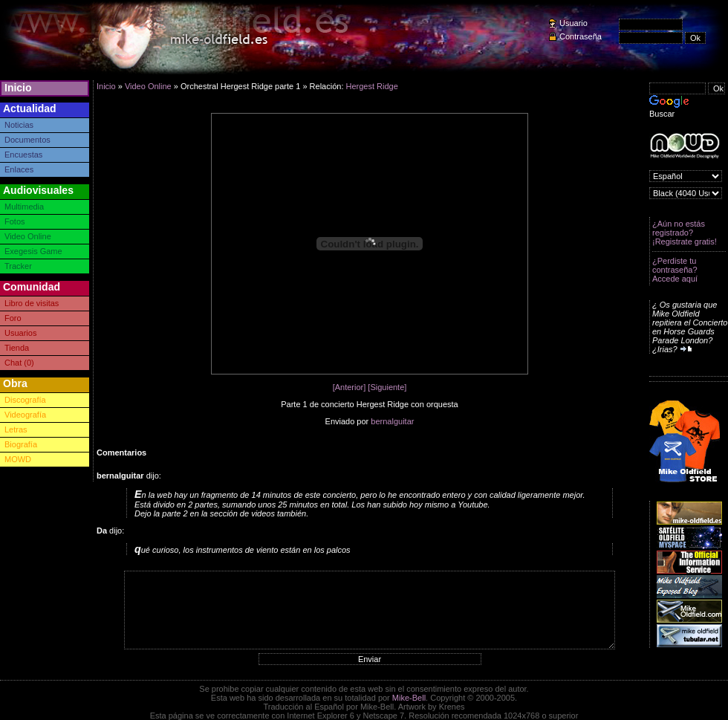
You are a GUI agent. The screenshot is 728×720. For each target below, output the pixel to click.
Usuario (573, 23)
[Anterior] (350, 387)
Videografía (25, 415)
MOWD (18, 459)
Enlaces (19, 169)
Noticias (19, 125)
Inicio (18, 88)
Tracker (18, 266)
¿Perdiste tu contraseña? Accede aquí (675, 270)
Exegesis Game (33, 251)
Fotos (15, 221)
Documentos (27, 140)
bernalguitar (392, 421)
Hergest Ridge (372, 86)
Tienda (17, 348)
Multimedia (24, 207)
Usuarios (20, 333)
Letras (16, 429)
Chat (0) (19, 363)
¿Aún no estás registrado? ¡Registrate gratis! (685, 233)
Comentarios (121, 453)
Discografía (25, 400)
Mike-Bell (409, 698)
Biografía (21, 444)
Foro (13, 318)
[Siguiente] (387, 387)
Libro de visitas (32, 303)
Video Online (28, 236)
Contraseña (581, 36)
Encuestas (23, 155)
